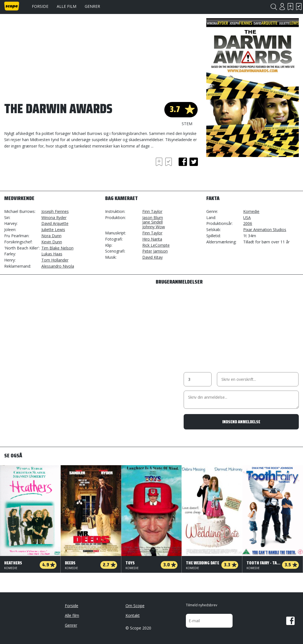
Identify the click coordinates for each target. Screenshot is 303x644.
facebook (183, 162)
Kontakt (133, 615)
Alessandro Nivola (58, 266)
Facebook (290, 621)
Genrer (92, 6)
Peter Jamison (155, 251)
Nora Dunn (51, 236)
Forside (40, 6)
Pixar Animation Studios (265, 230)
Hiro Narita (152, 239)
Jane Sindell (152, 222)
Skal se (290, 7)
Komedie (251, 211)
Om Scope (135, 606)
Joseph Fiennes (55, 211)
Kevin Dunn (52, 242)
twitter (194, 162)
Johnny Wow (154, 227)
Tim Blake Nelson (57, 248)
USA (247, 218)
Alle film (67, 6)
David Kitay (152, 257)
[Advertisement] (49, 172)
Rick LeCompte (156, 245)
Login (282, 7)
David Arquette (55, 223)
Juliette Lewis (53, 230)
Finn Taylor (152, 211)
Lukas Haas (52, 254)
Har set (299, 7)
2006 (248, 223)
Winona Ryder (54, 218)
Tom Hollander (55, 260)
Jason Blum (153, 218)
